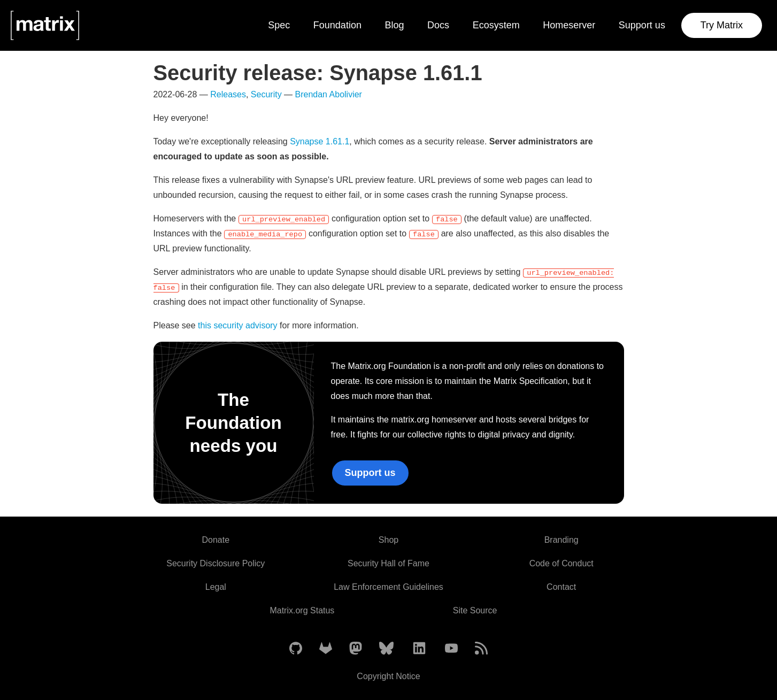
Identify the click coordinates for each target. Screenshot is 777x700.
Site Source (475, 610)
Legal (216, 587)
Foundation (337, 25)
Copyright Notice (388, 676)
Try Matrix (722, 25)
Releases (228, 94)
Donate (216, 540)
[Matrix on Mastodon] (356, 649)
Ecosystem (496, 25)
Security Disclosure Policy (216, 563)
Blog (394, 25)
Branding (561, 540)
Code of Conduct (561, 563)
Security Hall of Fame (388, 563)
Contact (561, 587)
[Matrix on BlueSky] (386, 649)
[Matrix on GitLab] (326, 649)
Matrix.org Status (302, 610)
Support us (642, 25)
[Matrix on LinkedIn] (419, 649)
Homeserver (569, 25)
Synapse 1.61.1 (320, 141)
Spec (279, 25)
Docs (438, 25)
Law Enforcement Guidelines (388, 587)
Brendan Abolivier (329, 94)
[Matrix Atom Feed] (481, 649)
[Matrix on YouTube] (451, 649)
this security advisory (238, 325)
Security (266, 94)
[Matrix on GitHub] (296, 649)
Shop (388, 540)
